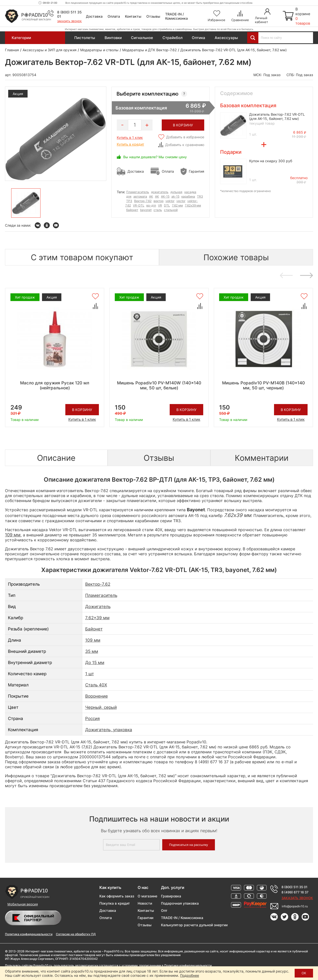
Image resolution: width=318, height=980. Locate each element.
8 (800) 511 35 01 (294, 887)
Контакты (133, 16)
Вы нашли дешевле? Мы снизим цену (155, 157)
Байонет (94, 629)
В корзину (82, 410)
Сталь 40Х (96, 685)
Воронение (97, 696)
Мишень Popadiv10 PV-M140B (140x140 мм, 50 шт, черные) (263, 385)
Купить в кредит (130, 144)
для (129, 196)
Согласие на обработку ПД (76, 934)
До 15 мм (95, 663)
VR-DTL (139, 205)
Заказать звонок (69, 21)
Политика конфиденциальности (29, 934)
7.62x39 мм (193, 205)
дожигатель (160, 192)
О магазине (147, 896)
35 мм (92, 651)
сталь (158, 210)
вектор (159, 201)
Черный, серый (101, 707)
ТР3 (129, 201)
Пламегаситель (138, 192)
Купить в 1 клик (130, 137)
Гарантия (197, 171)
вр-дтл (151, 205)
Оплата (114, 16)
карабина (188, 196)
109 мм (93, 640)
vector (181, 201)
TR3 (200, 196)
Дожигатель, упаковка (109, 730)
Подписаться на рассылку (189, 845)
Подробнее (190, 975)
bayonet (146, 210)
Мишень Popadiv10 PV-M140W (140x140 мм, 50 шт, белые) (159, 385)
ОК (304, 973)
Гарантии (145, 918)
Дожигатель (98, 607)
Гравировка (171, 896)
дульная (176, 192)
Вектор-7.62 (143, 201)
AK (157, 196)
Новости (145, 903)
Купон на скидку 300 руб (271, 161)
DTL (167, 205)
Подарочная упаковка (180, 903)
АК (151, 196)
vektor (170, 201)
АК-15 (165, 196)
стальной (171, 210)
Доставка (94, 16)
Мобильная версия (23, 904)
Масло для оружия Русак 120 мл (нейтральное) (55, 385)
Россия (93, 719)
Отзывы (153, 16)
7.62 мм (177, 205)
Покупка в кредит (115, 903)
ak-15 (175, 196)
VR (160, 205)
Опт (164, 910)
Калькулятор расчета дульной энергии (194, 925)
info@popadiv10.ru (295, 906)
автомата (140, 196)
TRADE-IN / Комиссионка (177, 16)
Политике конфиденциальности (188, 965)
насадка (190, 192)
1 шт (90, 674)
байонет (132, 210)
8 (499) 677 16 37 (295, 892)
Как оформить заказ (117, 896)
